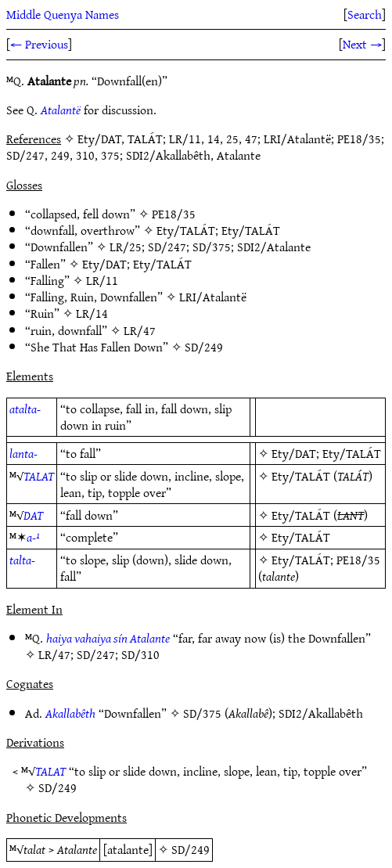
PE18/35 (174, 214)
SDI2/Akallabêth (321, 713)
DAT (33, 515)
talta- (22, 560)
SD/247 (167, 247)
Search (365, 14)
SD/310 (140, 654)
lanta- (23, 453)
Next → (362, 44)
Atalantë (61, 110)
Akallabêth (70, 713)
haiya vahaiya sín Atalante (108, 638)
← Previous (39, 44)
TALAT (39, 476)
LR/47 (140, 330)
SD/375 (212, 247)
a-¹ (33, 537)
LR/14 (92, 313)
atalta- (25, 409)
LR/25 (126, 247)
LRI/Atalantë (213, 297)
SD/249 (204, 347)
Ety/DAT (104, 264)
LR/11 (102, 280)
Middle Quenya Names (63, 14)
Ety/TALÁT (186, 230)
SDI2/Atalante (274, 247)
